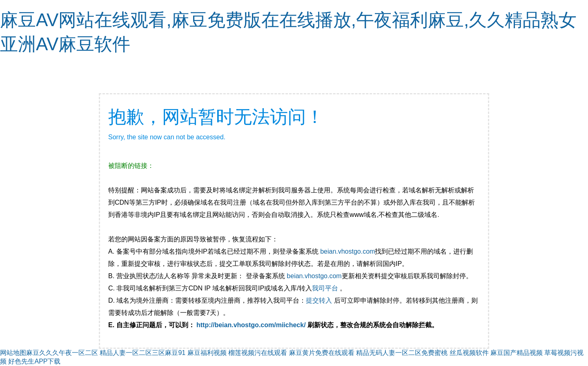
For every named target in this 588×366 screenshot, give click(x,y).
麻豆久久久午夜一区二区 (62, 353)
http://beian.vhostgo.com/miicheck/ (251, 325)
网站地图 (13, 353)
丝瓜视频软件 (469, 353)
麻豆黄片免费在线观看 (322, 353)
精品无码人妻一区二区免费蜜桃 (402, 353)
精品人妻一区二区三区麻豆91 (143, 353)
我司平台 (326, 288)
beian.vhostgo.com (347, 251)
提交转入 (319, 300)
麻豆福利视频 (207, 353)
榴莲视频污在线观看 (258, 353)
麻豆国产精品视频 (517, 353)
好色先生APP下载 (34, 361)
